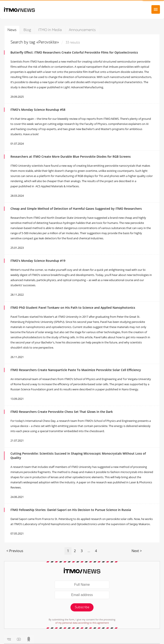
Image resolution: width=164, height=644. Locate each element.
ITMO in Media (50, 30)
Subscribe (82, 607)
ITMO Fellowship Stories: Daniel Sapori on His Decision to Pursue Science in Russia (71, 510)
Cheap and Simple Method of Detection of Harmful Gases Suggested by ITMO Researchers (76, 209)
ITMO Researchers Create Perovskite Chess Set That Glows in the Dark (62, 412)
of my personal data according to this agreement (82, 623)
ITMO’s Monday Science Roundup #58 (38, 110)
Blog (27, 30)
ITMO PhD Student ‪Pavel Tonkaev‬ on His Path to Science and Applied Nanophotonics (73, 308)
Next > (137, 551)
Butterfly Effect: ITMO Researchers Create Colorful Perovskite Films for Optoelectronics (74, 52)
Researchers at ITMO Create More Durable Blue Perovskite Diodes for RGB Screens (71, 157)
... (89, 551)
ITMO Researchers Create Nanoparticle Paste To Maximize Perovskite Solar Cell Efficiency (76, 370)
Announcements (82, 30)
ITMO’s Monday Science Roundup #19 (38, 261)
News (12, 30)
